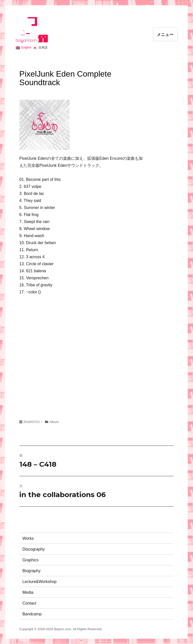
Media (28, 592)
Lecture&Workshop (39, 582)
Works (28, 538)
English (26, 47)
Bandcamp (32, 614)
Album (54, 422)
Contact (29, 603)
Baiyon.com (63, 629)
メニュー (165, 35)
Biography (31, 571)
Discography (34, 549)
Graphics (30, 560)
